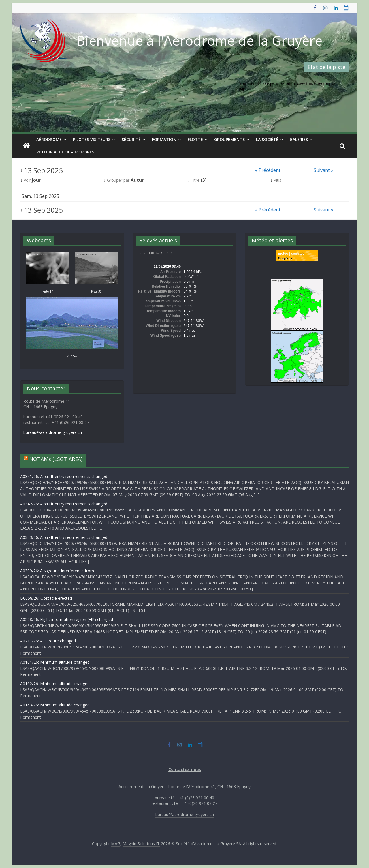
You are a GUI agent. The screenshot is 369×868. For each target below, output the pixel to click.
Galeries (299, 139)
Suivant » (323, 170)
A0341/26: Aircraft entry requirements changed (64, 476)
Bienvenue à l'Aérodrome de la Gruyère (199, 40)
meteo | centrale (291, 254)
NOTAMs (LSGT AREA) (56, 459)
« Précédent (268, 170)
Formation (164, 139)
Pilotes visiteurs (92, 139)
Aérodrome (49, 139)
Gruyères (285, 258)
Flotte (195, 139)
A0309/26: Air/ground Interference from (57, 571)
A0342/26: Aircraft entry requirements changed (64, 504)
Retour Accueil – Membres (65, 152)
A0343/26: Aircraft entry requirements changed (64, 537)
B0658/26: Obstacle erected (46, 598)
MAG (116, 844)
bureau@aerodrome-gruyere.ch (53, 432)
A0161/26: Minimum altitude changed (55, 662)
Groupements (229, 139)
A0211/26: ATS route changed (48, 641)
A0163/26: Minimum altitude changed (55, 705)
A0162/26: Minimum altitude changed (55, 684)
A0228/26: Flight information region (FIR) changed (67, 619)
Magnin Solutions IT (141, 844)
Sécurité (131, 139)
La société (267, 139)
